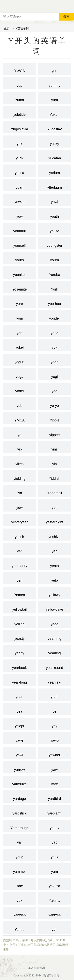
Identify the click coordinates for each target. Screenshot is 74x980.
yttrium (55, 170)
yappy (55, 825)
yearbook (20, 665)
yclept (20, 723)
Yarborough (20, 825)
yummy (55, 83)
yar (20, 840)
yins (55, 447)
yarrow (20, 767)
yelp (55, 578)
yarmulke (20, 782)
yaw (55, 767)
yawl (20, 752)
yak (20, 898)
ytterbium (55, 185)
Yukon (55, 112)
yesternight (55, 520)
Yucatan (55, 156)
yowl (55, 199)
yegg (55, 622)
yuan (20, 185)
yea (20, 709)
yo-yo (55, 403)
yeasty (20, 636)
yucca (20, 170)
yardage (20, 796)
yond (55, 330)
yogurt (20, 359)
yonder (55, 316)
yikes (20, 461)
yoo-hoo (55, 301)
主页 (7, 28)
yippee (55, 432)
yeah (55, 694)
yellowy (55, 592)
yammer (20, 869)
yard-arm (55, 811)
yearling (55, 651)
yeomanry (20, 563)
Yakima (55, 898)
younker (20, 272)
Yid (20, 490)
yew (20, 505)
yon (20, 330)
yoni (20, 316)
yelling (20, 622)
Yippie (55, 418)
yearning (55, 636)
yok (55, 345)
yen (20, 578)
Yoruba (55, 272)
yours (20, 258)
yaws (20, 738)
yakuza (55, 883)
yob (20, 403)
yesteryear (20, 520)
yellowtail (20, 607)
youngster (55, 243)
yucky (55, 141)
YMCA (20, 418)
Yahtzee (55, 913)
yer (20, 549)
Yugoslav (55, 127)
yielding (20, 476)
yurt (55, 68)
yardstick (20, 811)
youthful (20, 229)
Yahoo (20, 927)
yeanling (55, 680)
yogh (55, 359)
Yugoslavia (20, 127)
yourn (55, 258)
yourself (20, 243)
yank (55, 854)
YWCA (20, 68)
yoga (20, 374)
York (55, 287)
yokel (20, 345)
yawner (55, 752)
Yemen (20, 592)
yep (55, 549)
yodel (20, 388)
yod (55, 388)
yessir (20, 534)
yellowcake (55, 607)
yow (20, 214)
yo (20, 432)
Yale (20, 883)
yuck (20, 156)
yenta (55, 563)
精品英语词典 (51, 975)
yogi (55, 374)
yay (55, 723)
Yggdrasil (55, 490)
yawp (55, 738)
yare (55, 782)
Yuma (20, 97)
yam (55, 869)
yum (55, 97)
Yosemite (20, 287)
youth (55, 214)
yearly (20, 651)
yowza (20, 199)
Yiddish (55, 476)
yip (20, 447)
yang (20, 854)
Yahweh (20, 913)
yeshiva (55, 534)
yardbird (55, 796)
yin (55, 461)
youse (55, 229)
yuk (20, 141)
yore (20, 301)
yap (55, 840)
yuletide (20, 112)
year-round (55, 665)
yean (20, 694)
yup (20, 83)
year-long (20, 680)
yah (55, 927)
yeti (55, 505)
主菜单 (71, 6)
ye (55, 709)
